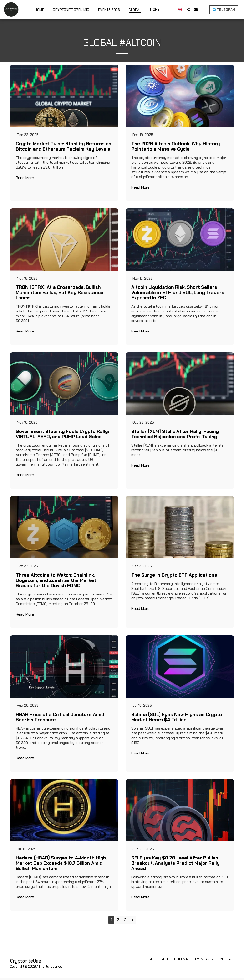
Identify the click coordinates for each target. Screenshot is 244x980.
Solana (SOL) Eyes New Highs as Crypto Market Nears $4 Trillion (177, 718)
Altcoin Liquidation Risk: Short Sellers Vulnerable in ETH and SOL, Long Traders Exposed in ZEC (178, 293)
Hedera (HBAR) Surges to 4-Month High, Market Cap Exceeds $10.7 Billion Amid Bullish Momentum (61, 865)
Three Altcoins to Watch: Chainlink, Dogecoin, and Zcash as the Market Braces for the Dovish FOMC (56, 581)
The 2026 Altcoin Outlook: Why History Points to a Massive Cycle (176, 147)
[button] (188, 9)
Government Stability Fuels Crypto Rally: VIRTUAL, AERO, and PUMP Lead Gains (62, 435)
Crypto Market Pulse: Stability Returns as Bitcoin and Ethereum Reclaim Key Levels (64, 147)
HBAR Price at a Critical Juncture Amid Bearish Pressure (60, 718)
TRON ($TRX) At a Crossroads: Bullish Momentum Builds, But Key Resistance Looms (60, 293)
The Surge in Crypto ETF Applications (174, 576)
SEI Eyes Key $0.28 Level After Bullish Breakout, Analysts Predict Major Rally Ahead (175, 865)
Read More (25, 178)
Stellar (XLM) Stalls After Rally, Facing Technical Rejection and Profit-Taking (175, 435)
